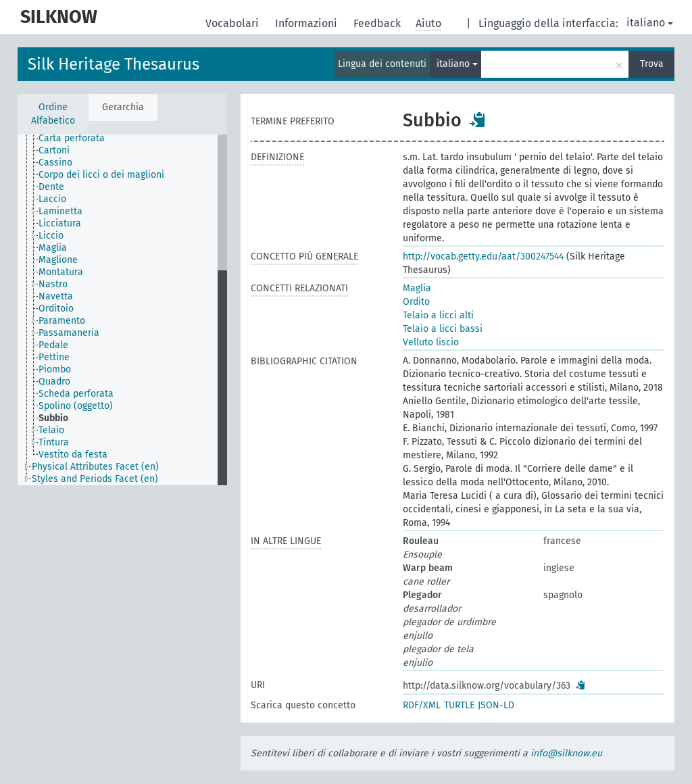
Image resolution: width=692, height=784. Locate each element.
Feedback (378, 23)
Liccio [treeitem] (51, 236)
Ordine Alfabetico (53, 114)
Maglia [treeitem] (53, 248)
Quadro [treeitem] (54, 382)
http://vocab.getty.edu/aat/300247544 (483, 256)
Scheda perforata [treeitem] (76, 394)
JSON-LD (496, 705)
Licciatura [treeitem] (60, 223)
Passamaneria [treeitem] (69, 333)
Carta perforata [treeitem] (72, 138)
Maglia (417, 288)
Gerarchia (123, 107)
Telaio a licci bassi (443, 329)
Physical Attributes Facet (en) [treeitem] (95, 467)
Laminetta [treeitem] (60, 211)
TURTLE (459, 705)
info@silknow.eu (566, 753)
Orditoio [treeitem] (56, 309)
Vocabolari (233, 23)
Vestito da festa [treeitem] (73, 455)
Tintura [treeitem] (54, 442)
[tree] (122, 310)
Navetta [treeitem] (56, 296)
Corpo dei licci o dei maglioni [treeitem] (101, 175)
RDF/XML (422, 705)
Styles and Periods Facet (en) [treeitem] (95, 479)
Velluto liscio (431, 342)
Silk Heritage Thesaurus (114, 64)
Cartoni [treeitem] (54, 150)
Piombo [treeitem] (55, 369)
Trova (652, 64)
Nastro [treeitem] (53, 284)
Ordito (416, 302)
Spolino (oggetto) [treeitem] (76, 406)
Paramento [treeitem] (62, 321)
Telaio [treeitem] (51, 430)
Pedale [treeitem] (53, 345)
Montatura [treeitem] (61, 272)
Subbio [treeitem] (53, 418)
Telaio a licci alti (438, 315)
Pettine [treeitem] (54, 357)
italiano (650, 23)
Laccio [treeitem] (52, 199)
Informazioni (307, 23)
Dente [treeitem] (51, 187)
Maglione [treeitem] (58, 260)
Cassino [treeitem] (55, 163)
